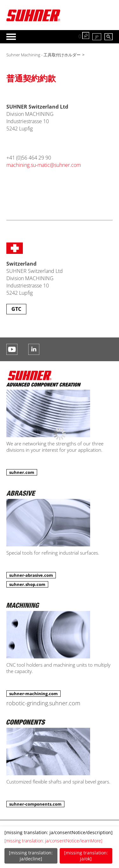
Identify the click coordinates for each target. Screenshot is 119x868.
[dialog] (60, 847)
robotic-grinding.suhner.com (43, 703)
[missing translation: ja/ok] (86, 856)
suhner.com (22, 472)
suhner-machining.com (33, 694)
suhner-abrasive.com (31, 575)
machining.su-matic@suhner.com (44, 165)
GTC (16, 309)
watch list (86, 35)
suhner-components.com (35, 804)
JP (97, 37)
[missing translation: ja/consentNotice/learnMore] (53, 841)
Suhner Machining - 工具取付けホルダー (43, 55)
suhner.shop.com (27, 584)
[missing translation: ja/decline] (31, 856)
